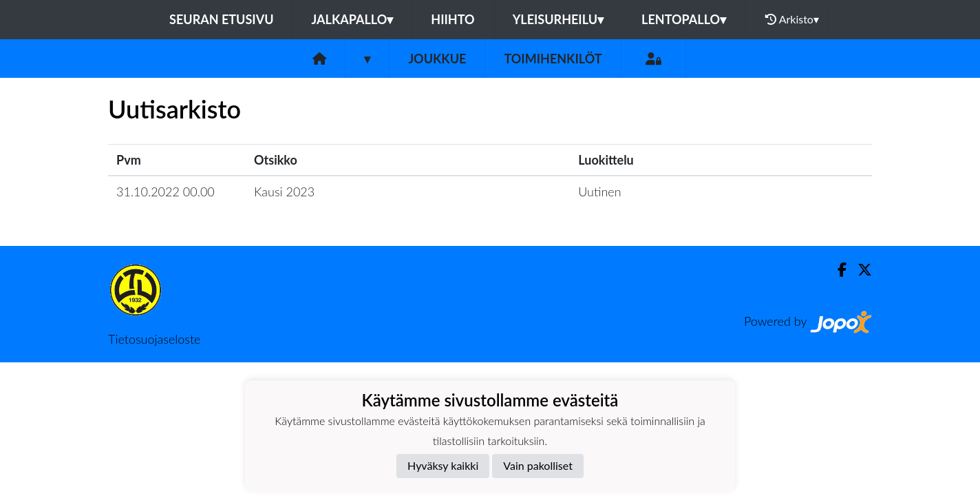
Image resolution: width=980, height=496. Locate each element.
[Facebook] (837, 270)
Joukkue (437, 59)
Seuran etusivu (222, 19)
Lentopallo (684, 19)
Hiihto (452, 19)
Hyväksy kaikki (443, 465)
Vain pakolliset (538, 465)
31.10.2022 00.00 (166, 192)
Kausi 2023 (284, 192)
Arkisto (792, 19)
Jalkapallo (353, 19)
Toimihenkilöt (553, 59)
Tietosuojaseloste (154, 339)
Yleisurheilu (558, 19)
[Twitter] (859, 270)
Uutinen (599, 192)
